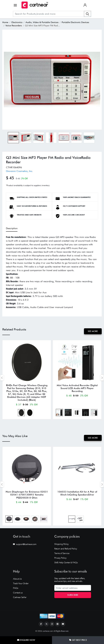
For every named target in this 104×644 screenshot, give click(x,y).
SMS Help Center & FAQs (66, 563)
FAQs (16, 589)
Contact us (18, 593)
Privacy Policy (60, 559)
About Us (17, 580)
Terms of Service (62, 554)
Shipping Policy (61, 545)
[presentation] (2, 378)
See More (93, 331)
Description (12, 228)
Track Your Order (21, 584)
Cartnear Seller (20, 598)
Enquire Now (26, 640)
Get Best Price (78, 640)
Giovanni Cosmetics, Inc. (19, 171)
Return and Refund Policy (66, 549)
